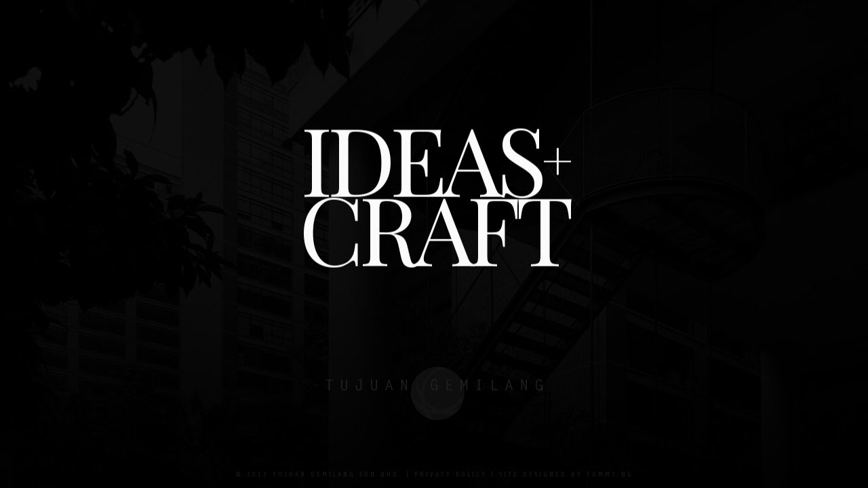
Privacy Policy (451, 474)
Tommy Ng (610, 474)
